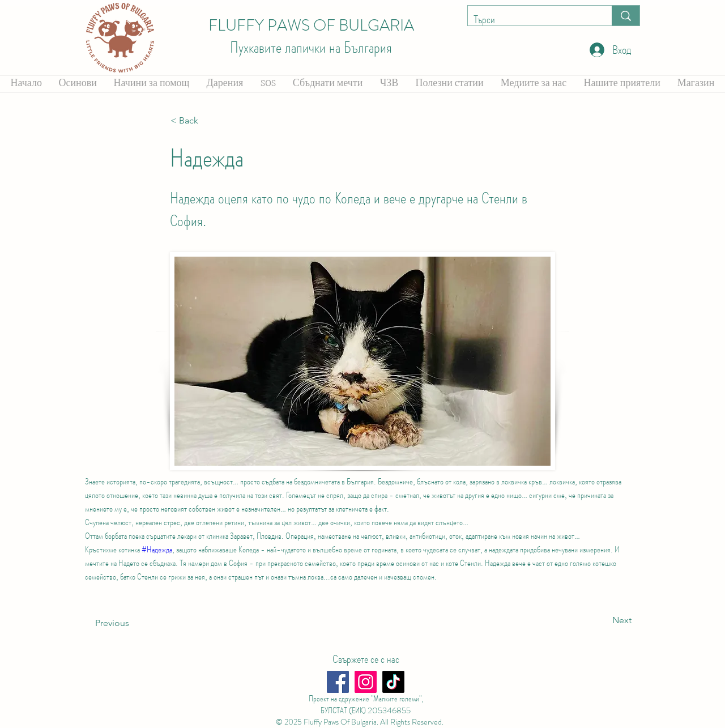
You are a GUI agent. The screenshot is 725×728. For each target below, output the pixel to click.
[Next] (603, 621)
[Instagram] (366, 682)
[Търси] (531, 20)
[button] (208, 121)
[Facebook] (338, 682)
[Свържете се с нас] (366, 659)
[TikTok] (393, 682)
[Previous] (133, 624)
